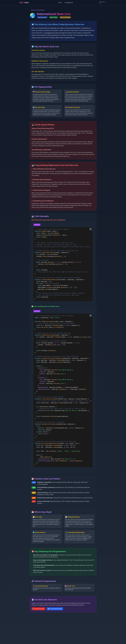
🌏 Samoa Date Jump (38, 609)
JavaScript (37, 225)
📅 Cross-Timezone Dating (55, 609)
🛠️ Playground (69, 3)
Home (60, 3)
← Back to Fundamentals (37, 10)
